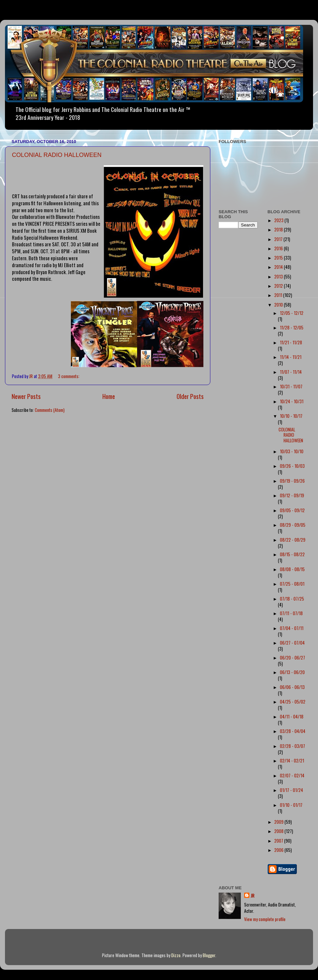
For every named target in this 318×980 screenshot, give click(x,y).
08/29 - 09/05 (293, 525)
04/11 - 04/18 (292, 716)
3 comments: (69, 376)
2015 (279, 258)
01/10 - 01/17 (291, 805)
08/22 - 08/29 (293, 540)
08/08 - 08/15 (292, 569)
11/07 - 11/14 (291, 372)
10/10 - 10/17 (291, 416)
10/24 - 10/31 (292, 401)
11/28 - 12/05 (292, 327)
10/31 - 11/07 (291, 386)
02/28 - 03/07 (292, 746)
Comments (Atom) (50, 410)
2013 (279, 276)
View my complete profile (265, 919)
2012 (279, 286)
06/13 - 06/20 (292, 672)
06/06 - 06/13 (292, 687)
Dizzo (176, 955)
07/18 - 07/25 (292, 599)
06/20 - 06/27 (292, 658)
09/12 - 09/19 (292, 495)
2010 (279, 305)
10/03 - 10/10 (292, 451)
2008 (279, 831)
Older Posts (190, 396)
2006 (279, 850)
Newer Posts (26, 396)
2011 (279, 295)
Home (109, 396)
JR (253, 896)
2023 (279, 220)
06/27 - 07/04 (292, 643)
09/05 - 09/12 (292, 510)
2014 (279, 267)
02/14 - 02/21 (292, 760)
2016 (279, 248)
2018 (279, 229)
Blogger (209, 955)
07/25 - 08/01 (292, 584)
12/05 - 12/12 (292, 313)
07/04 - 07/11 (292, 628)
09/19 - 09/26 (292, 481)
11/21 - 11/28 (291, 342)
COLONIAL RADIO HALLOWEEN (57, 155)
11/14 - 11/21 (291, 357)
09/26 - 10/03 (292, 466)
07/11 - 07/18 (291, 613)
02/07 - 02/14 (292, 775)
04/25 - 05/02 (293, 702)
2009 (279, 822)
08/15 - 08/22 (292, 554)
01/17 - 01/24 (291, 790)
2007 (279, 841)
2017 (279, 239)
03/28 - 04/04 (293, 731)
